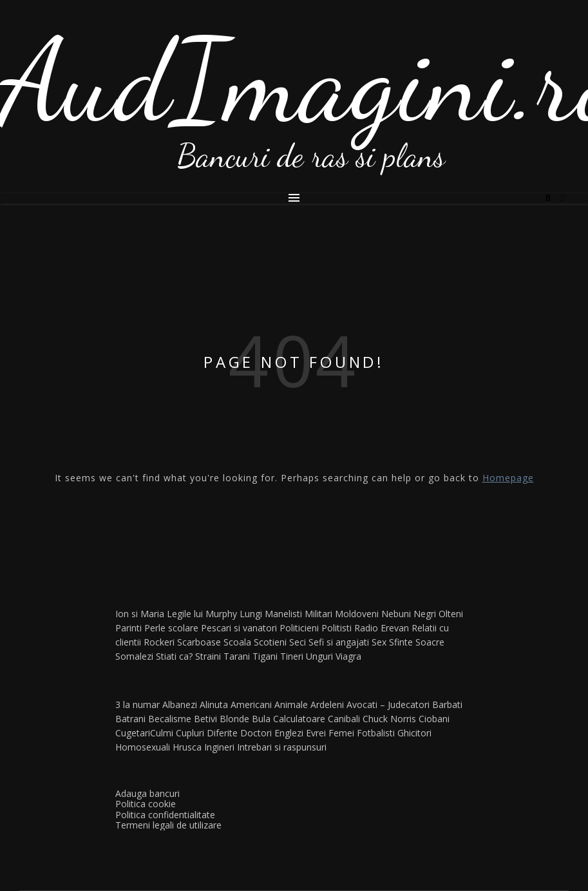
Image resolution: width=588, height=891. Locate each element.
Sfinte (401, 642)
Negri (425, 614)
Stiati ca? (174, 656)
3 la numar (138, 704)
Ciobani (434, 719)
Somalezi (134, 656)
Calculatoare (299, 719)
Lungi (251, 614)
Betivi (205, 719)
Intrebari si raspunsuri (282, 747)
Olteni (451, 614)
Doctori (256, 733)
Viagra (348, 656)
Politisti (337, 628)
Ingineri (219, 747)
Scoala (237, 642)
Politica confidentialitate (165, 815)
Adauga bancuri (147, 793)
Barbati (447, 704)
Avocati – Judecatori (388, 704)
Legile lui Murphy (202, 614)
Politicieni (299, 628)
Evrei (316, 733)
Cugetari (133, 733)
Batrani (130, 719)
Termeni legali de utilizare (168, 825)
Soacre (430, 642)
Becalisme (170, 719)
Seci (298, 642)
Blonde (234, 719)
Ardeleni (327, 704)
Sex (379, 642)
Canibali (344, 719)
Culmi (162, 733)
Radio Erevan (382, 628)
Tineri (292, 656)
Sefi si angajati (339, 642)
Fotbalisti (376, 733)
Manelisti (283, 614)
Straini (208, 656)
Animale (291, 704)
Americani (251, 704)
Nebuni (396, 614)
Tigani (265, 656)
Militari (318, 614)
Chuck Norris (389, 719)
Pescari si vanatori (239, 628)
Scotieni (270, 642)
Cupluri (190, 733)
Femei (341, 733)
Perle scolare (171, 628)
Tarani (237, 656)
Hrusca (187, 747)
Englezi (289, 733)
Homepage (508, 478)
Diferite (222, 733)
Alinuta (214, 704)
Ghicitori (414, 733)
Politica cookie (146, 804)
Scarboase (199, 642)
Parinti (128, 628)
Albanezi (180, 704)
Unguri (319, 656)
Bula (261, 719)
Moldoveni (357, 614)
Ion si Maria (140, 614)
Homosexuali (143, 747)
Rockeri (159, 642)
